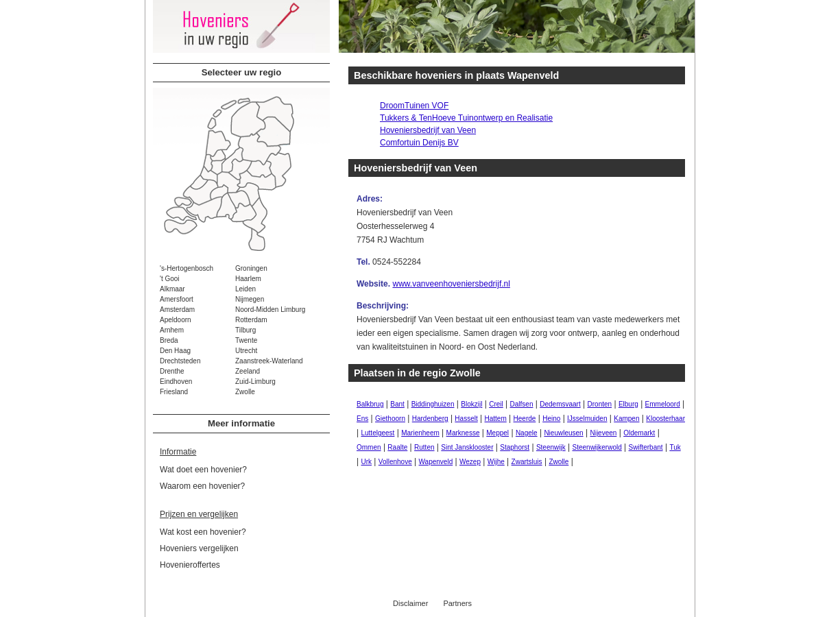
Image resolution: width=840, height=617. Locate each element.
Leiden (245, 289)
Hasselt (466, 419)
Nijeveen (603, 433)
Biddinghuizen (433, 404)
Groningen (251, 268)
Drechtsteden (180, 361)
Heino (551, 419)
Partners (457, 603)
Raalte (397, 447)
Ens (362, 419)
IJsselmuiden (587, 419)
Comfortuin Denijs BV (419, 143)
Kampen (626, 419)
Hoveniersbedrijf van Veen (428, 130)
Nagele (527, 433)
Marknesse (463, 433)
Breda (169, 340)
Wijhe (496, 462)
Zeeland (248, 371)
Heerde (525, 419)
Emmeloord (663, 404)
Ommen (369, 447)
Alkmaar (172, 289)
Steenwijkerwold (597, 447)
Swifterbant (646, 447)
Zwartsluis (527, 462)
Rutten (424, 447)
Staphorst (515, 447)
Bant (397, 404)
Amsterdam (177, 310)
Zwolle (245, 392)
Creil (496, 404)
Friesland (174, 392)
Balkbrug (370, 404)
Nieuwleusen (563, 433)
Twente (246, 340)
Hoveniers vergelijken (199, 548)
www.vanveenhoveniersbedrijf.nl (451, 284)
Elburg (628, 404)
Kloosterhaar (665, 419)
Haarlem (248, 279)
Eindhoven (176, 382)
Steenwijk (551, 447)
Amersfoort (177, 299)
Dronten (600, 404)
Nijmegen (250, 299)
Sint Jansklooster (467, 447)
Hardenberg (430, 419)
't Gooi (170, 279)
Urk (366, 462)
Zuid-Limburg (255, 382)
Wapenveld (436, 462)
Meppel (497, 433)
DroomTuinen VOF (414, 106)
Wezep (470, 462)
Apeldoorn (176, 320)
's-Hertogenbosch (187, 268)
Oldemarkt (639, 433)
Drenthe (172, 371)
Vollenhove (395, 462)
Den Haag (175, 351)
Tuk (675, 447)
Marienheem (420, 433)
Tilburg (245, 330)
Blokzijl (471, 404)
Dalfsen (522, 404)
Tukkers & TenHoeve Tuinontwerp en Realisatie (466, 118)
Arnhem (172, 330)
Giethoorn (390, 419)
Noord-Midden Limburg (270, 310)
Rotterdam (251, 320)
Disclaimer (410, 603)
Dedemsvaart (560, 404)
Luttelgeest (377, 433)
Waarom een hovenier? (202, 486)
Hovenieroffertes (190, 565)
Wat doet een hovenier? (203, 470)
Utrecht (246, 351)
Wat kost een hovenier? (203, 532)
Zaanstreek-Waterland (269, 361)
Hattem (496, 419)
